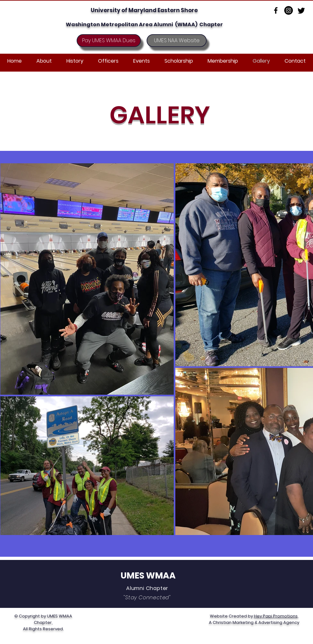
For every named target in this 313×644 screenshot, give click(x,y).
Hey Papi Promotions (276, 616)
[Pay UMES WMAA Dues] (109, 41)
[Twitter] (301, 10)
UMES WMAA (148, 575)
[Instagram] (289, 10)
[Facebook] (276, 10)
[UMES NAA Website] (177, 41)
